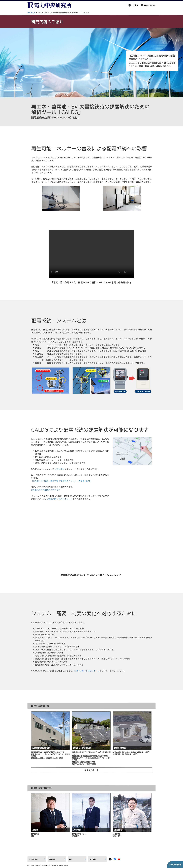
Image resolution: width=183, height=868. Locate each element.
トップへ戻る (175, 865)
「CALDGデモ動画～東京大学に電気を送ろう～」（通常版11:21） (62, 481)
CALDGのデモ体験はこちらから (46, 490)
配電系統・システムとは (139, 58)
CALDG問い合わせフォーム (60, 499)
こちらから (59, 469)
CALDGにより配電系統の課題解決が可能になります (152, 62)
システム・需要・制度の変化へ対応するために (149, 66)
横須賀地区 (31, 13)
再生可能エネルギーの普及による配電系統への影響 (151, 55)
